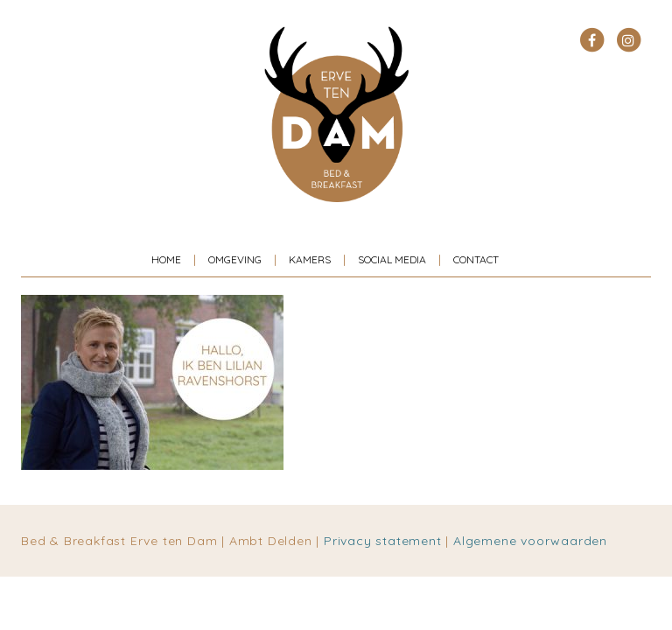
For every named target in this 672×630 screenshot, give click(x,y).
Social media (392, 259)
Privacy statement (383, 541)
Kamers (310, 259)
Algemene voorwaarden (530, 541)
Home (166, 259)
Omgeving (235, 259)
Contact (476, 259)
